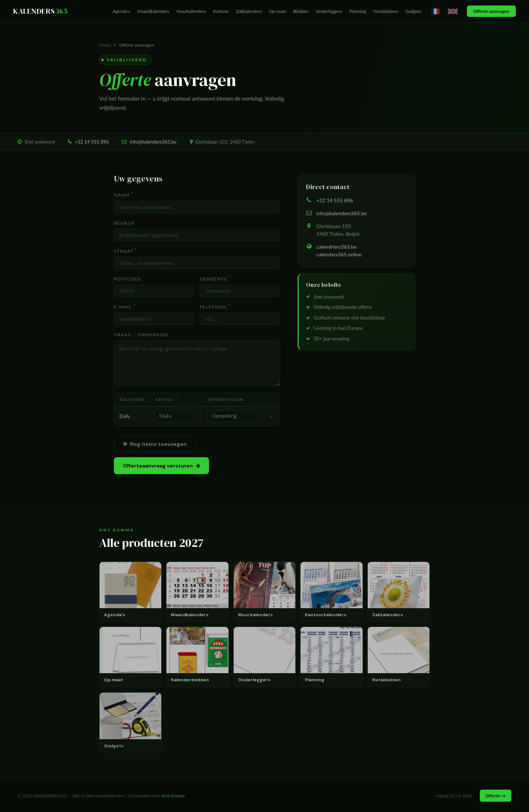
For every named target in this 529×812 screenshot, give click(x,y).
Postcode (130, 279)
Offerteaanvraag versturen (161, 466)
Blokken (301, 11)
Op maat (278, 11)
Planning (358, 11)
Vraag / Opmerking (141, 335)
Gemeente (215, 279)
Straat (125, 251)
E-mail (125, 307)
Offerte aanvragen (491, 11)
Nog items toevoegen (155, 444)
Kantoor (221, 11)
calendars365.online (339, 254)
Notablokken (386, 11)
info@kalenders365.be (153, 142)
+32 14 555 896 (92, 142)
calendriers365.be (337, 247)
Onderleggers (329, 11)
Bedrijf (124, 223)
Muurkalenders (191, 11)
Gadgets (413, 11)
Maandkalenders (153, 11)
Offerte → (496, 796)
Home (105, 45)
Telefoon (215, 307)
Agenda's (121, 11)
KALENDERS (40, 11)
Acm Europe (173, 796)
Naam (124, 195)
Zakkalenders (249, 11)
